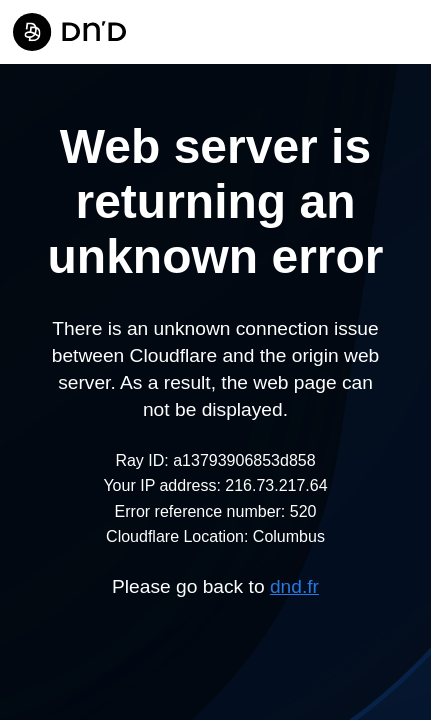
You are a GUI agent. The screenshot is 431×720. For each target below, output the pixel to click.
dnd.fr (294, 586)
